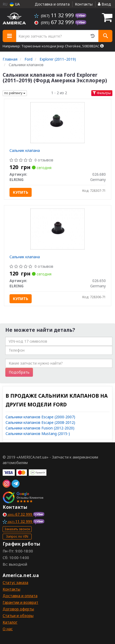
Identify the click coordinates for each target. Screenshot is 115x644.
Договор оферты (18, 609)
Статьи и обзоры (18, 616)
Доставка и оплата (52, 4)
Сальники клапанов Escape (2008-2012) (40, 422)
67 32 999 (55, 22)
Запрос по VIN (17, 536)
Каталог (10, 622)
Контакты (84, 4)
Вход (104, 4)
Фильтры (102, 93)
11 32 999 (55, 15)
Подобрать (19, 372)
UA (15, 4)
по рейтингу (15, 93)
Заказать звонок (17, 529)
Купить (21, 192)
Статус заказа (15, 582)
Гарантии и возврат (20, 602)
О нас (8, 629)
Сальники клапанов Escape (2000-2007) (40, 417)
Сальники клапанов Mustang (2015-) (38, 434)
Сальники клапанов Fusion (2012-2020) (40, 428)
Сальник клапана (25, 150)
